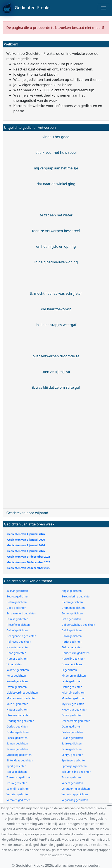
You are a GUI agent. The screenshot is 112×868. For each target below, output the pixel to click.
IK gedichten (14, 664)
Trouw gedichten (17, 783)
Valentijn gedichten (18, 789)
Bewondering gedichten (76, 596)
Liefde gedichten (72, 687)
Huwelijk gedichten (73, 659)
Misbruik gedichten (73, 693)
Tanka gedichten (17, 772)
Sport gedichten (16, 766)
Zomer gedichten (72, 613)
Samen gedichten (17, 743)
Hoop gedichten (16, 653)
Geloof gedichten (17, 630)
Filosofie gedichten (18, 625)
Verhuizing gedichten (75, 794)
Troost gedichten (72, 777)
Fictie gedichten (71, 619)
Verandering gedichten (76, 789)
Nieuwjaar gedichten (74, 710)
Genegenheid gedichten (21, 636)
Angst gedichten (72, 591)
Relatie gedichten (72, 738)
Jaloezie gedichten (18, 670)
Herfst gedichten (72, 642)
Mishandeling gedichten (21, 698)
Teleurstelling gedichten (76, 772)
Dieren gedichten (72, 602)
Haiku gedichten (72, 636)
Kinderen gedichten (74, 676)
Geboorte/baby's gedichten (78, 625)
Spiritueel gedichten (74, 760)
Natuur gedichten (17, 710)
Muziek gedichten (17, 704)
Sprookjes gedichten (74, 766)
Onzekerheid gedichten (76, 721)
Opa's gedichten (72, 727)
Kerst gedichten (16, 676)
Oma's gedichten (72, 715)
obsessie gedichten (18, 715)
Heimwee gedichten (19, 642)
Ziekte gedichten (72, 647)
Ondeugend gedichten (20, 721)
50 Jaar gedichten (17, 591)
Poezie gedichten (17, 738)
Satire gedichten (72, 743)
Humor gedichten (17, 659)
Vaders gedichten (72, 783)
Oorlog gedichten (17, 727)
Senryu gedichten (72, 755)
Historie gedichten (18, 647)
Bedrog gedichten (18, 596)
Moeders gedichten (73, 698)
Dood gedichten (16, 608)
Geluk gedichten (72, 630)
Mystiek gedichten (73, 704)
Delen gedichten (17, 602)
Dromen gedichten (73, 608)
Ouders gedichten (18, 732)
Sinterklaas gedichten (20, 760)
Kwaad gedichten (17, 681)
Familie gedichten (17, 619)
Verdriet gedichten (18, 794)
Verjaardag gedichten (75, 800)
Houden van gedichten (76, 653)
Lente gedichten (72, 681)
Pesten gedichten (72, 732)
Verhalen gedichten (19, 800)
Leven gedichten (17, 687)
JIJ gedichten (69, 670)
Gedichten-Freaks (27, 8)
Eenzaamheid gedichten (21, 613)
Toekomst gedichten (19, 777)
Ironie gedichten (72, 664)
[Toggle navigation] (103, 8)
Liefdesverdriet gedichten (22, 693)
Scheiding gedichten (19, 755)
